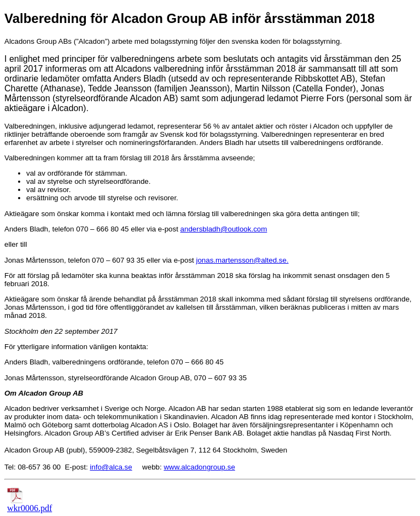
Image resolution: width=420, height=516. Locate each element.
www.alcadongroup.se (199, 467)
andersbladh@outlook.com (224, 229)
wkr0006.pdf (30, 504)
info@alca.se (111, 467)
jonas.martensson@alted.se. (242, 260)
